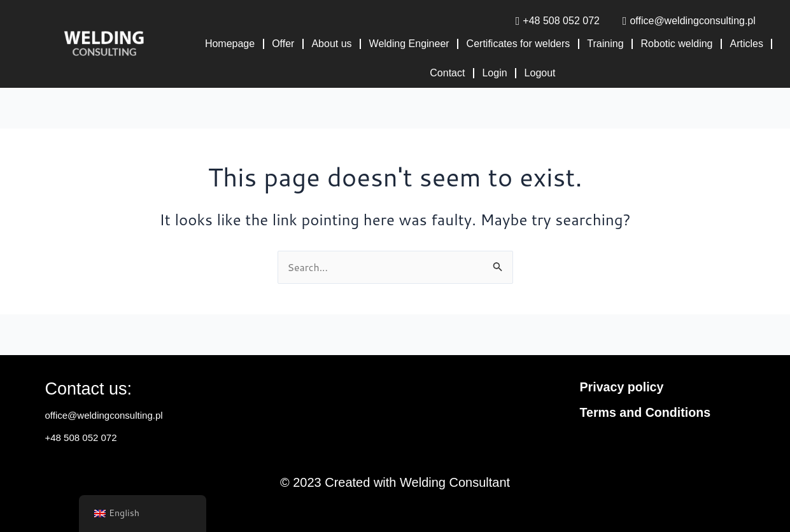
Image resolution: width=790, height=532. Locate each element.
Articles (747, 44)
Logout (540, 73)
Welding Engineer (409, 44)
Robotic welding (677, 44)
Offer (283, 44)
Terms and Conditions (647, 412)
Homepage (230, 44)
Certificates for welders (518, 44)
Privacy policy (623, 387)
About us (331, 44)
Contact (447, 73)
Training (605, 44)
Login (494, 73)
